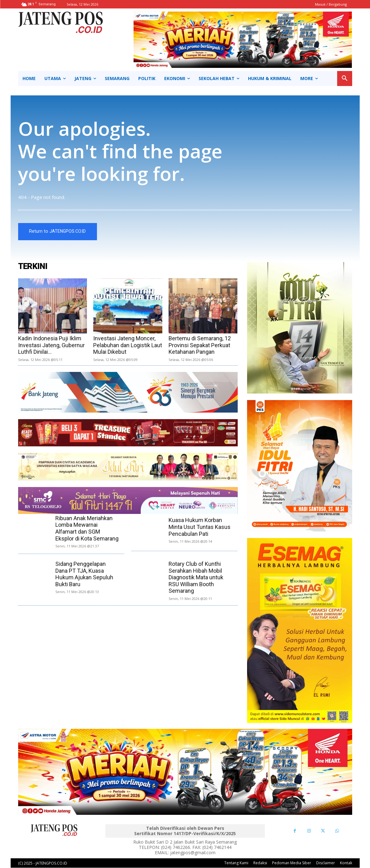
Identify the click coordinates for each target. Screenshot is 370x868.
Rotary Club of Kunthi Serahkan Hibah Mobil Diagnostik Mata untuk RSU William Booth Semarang (196, 577)
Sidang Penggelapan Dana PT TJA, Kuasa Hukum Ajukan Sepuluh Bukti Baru (84, 574)
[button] (345, 79)
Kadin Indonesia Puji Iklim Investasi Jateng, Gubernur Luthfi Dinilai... (51, 345)
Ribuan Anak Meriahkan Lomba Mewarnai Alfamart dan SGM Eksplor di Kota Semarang (87, 528)
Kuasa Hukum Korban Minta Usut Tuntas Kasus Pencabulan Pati (200, 527)
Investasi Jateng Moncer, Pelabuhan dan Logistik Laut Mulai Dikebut (128, 345)
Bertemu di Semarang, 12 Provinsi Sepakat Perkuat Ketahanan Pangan (200, 345)
